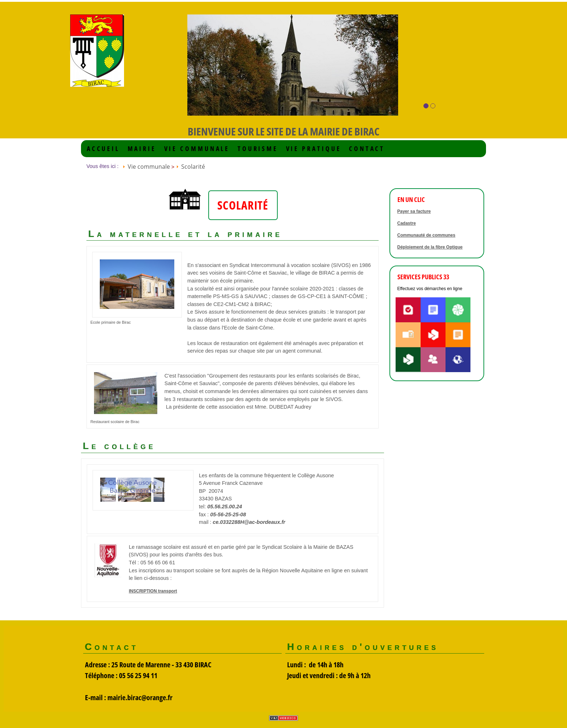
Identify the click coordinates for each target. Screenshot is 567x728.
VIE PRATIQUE (314, 149)
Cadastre (407, 223)
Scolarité (193, 167)
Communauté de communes (427, 235)
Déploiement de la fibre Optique (430, 247)
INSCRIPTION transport (153, 591)
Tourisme (258, 149)
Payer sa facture (414, 211)
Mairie (142, 149)
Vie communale (197, 149)
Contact (367, 149)
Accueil (103, 149)
